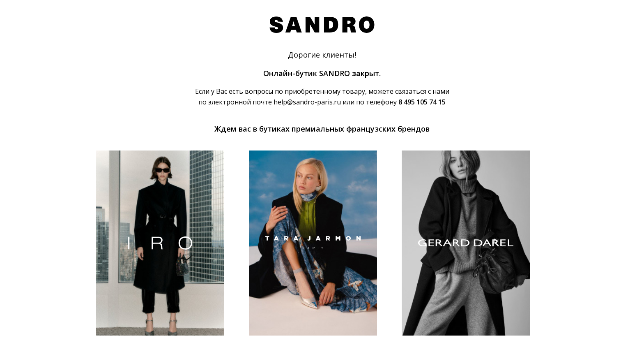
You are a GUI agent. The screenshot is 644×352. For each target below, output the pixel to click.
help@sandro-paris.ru (307, 102)
